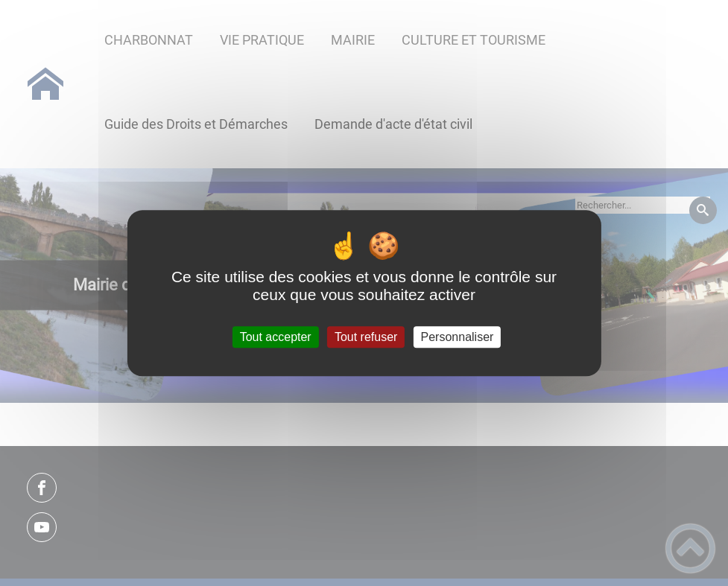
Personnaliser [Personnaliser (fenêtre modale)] (458, 337)
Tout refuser (366, 337)
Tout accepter (276, 337)
